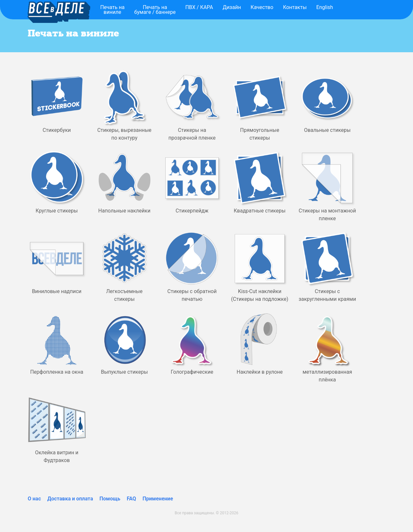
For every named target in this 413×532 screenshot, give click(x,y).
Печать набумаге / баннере (155, 10)
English (325, 7)
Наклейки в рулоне (260, 372)
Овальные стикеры (327, 130)
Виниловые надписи (57, 291)
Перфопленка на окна (57, 372)
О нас (34, 499)
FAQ (131, 499)
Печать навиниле (112, 10)
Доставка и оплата (70, 499)
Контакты (295, 7)
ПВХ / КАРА (199, 7)
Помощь (110, 499)
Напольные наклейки (124, 211)
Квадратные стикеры (260, 211)
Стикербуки (57, 130)
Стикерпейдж (192, 211)
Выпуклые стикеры (124, 372)
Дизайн (232, 7)
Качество (262, 7)
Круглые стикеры (57, 211)
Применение (158, 499)
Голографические (192, 372)
